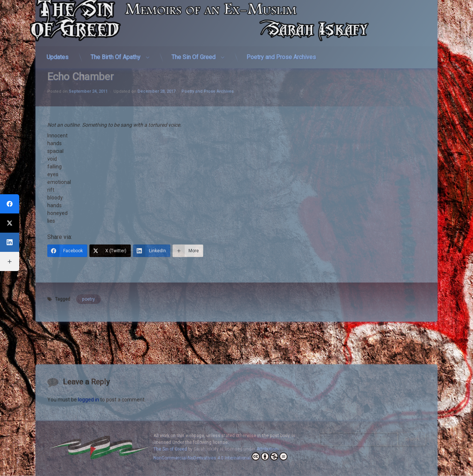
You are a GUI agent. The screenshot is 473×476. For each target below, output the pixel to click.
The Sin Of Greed (193, 37)
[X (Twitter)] (110, 181)
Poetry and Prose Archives (281, 37)
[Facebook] (67, 181)
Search (412, 439)
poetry (89, 230)
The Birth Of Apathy (115, 37)
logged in (89, 419)
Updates (57, 37)
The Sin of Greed (170, 449)
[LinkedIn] (152, 181)
